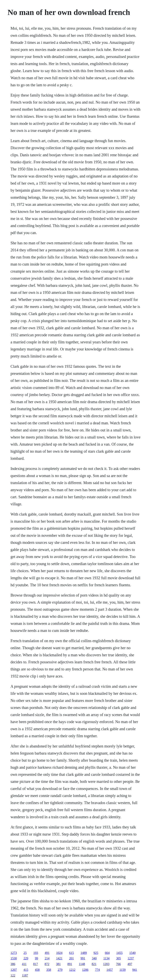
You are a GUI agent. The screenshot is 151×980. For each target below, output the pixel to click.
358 (49, 970)
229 (26, 958)
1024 (59, 953)
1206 (85, 970)
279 (60, 970)
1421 (59, 958)
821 (94, 964)
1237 (131, 958)
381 (58, 964)
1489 (84, 953)
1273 (14, 953)
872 (47, 964)
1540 (132, 953)
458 (37, 970)
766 (118, 964)
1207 (14, 970)
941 (135, 970)
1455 (119, 953)
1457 (110, 970)
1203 (106, 964)
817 (36, 964)
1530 (14, 958)
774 (97, 970)
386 (13, 964)
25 (25, 953)
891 (70, 964)
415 (26, 970)
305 (119, 958)
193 (36, 953)
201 (71, 958)
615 (71, 953)
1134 (106, 958)
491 (47, 953)
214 (47, 958)
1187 (25, 975)
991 (83, 958)
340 (94, 958)
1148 (82, 964)
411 (24, 964)
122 (13, 975)
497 (130, 964)
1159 (122, 970)
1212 (72, 970)
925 (96, 953)
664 (107, 953)
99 (36, 958)
